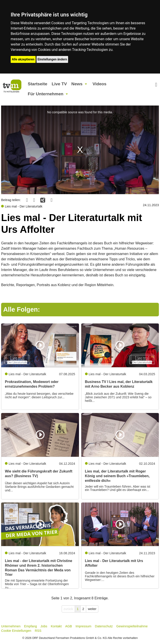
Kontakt (56, 626)
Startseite (37, 84)
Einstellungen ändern (52, 59)
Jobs (44, 626)
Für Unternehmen (46, 94)
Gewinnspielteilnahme (132, 626)
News (77, 84)
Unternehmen (11, 626)
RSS (38, 631)
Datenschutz (104, 626)
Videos (100, 84)
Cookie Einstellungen (16, 631)
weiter (92, 609)
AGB (69, 626)
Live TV (59, 84)
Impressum (83, 626)
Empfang (30, 626)
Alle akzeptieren (23, 59)
